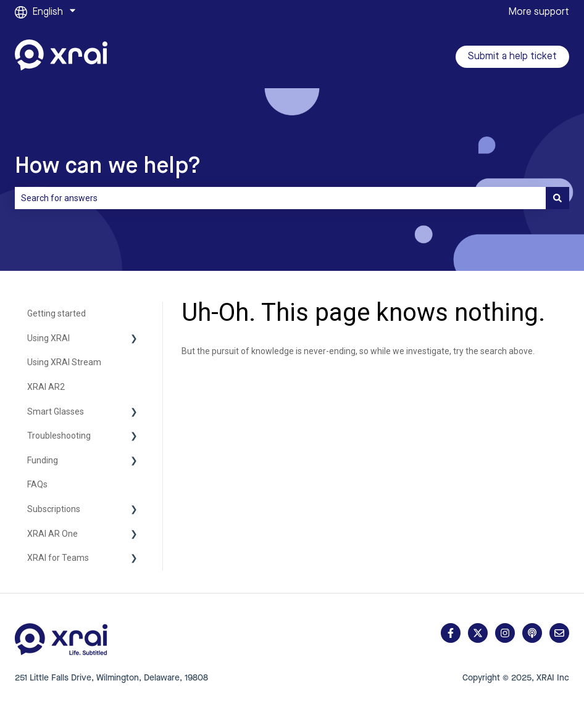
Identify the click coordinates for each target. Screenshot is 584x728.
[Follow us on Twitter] (478, 633)
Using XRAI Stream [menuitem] (64, 362)
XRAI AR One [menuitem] (52, 534)
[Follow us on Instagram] (505, 633)
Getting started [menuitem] (56, 313)
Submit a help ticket (512, 57)
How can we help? (107, 167)
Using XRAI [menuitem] (48, 338)
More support (539, 12)
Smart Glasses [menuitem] (56, 412)
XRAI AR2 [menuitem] (46, 387)
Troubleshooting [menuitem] (59, 436)
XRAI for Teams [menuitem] (58, 558)
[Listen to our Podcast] (532, 633)
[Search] (557, 198)
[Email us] (559, 633)
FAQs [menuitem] (37, 484)
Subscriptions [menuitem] (54, 509)
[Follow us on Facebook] (451, 633)
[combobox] (280, 198)
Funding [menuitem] (43, 460)
